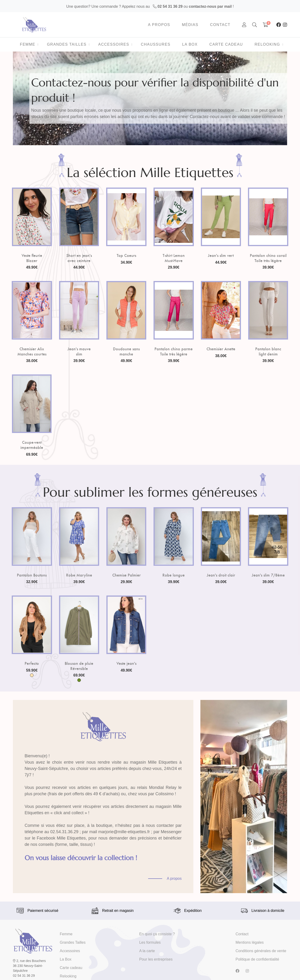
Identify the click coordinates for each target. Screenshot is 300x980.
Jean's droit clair (221, 575)
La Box (66, 959)
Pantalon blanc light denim (268, 351)
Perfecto (32, 663)
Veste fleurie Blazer (32, 258)
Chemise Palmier (126, 575)
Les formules (150, 942)
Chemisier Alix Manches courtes (32, 351)
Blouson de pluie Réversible (79, 666)
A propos (159, 25)
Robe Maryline (79, 575)
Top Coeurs (126, 255)
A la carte (147, 951)
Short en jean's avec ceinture (79, 258)
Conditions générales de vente (261, 951)
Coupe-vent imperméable (32, 445)
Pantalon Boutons (32, 575)
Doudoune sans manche (126, 351)
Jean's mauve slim (79, 351)
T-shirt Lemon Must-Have (174, 258)
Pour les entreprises (156, 959)
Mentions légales (250, 942)
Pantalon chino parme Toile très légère (174, 351)
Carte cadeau (71, 968)
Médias (190, 25)
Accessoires (70, 951)
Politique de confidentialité (257, 959)
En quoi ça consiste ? (157, 934)
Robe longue (174, 575)
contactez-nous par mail (210, 6)
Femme (66, 934)
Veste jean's (126, 663)
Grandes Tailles (73, 942)
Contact (220, 25)
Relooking (68, 976)
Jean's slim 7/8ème (268, 575)
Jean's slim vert (221, 255)
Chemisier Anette (221, 349)
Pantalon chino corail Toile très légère (268, 258)
